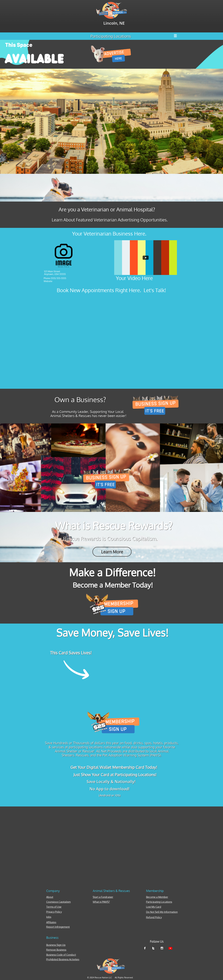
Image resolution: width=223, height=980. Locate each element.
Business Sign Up (56, 945)
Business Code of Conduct (61, 955)
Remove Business (56, 950)
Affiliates (51, 922)
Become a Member (157, 897)
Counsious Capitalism (58, 902)
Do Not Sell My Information (162, 912)
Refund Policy (154, 917)
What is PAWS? (101, 902)
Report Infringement (58, 927)
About (50, 897)
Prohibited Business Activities (63, 959)
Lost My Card (154, 907)
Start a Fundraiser (103, 897)
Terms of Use (54, 907)
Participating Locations (159, 902)
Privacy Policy (54, 912)
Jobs (49, 917)
